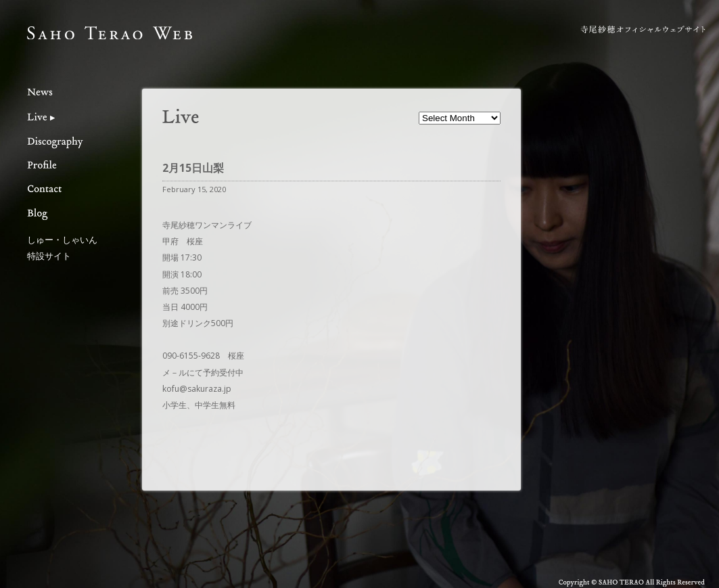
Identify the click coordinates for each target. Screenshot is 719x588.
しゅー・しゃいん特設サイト (62, 247)
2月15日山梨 (193, 168)
